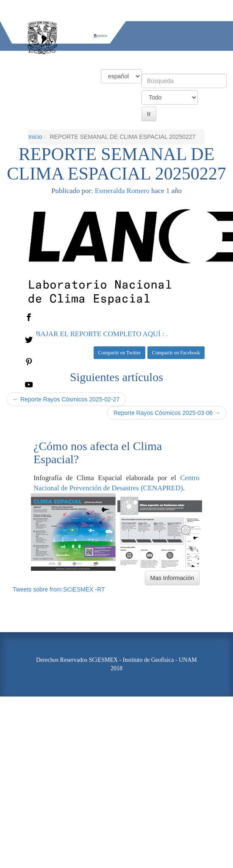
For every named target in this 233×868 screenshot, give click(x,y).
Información (18, 73)
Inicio (8, 58)
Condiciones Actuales (55, 58)
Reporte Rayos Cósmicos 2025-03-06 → (167, 413)
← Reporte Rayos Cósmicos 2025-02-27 (66, 399)
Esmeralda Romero (122, 191)
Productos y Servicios (124, 58)
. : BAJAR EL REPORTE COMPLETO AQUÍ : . (98, 334)
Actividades (180, 58)
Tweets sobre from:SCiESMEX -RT (59, 589)
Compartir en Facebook (176, 353)
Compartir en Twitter (120, 353)
